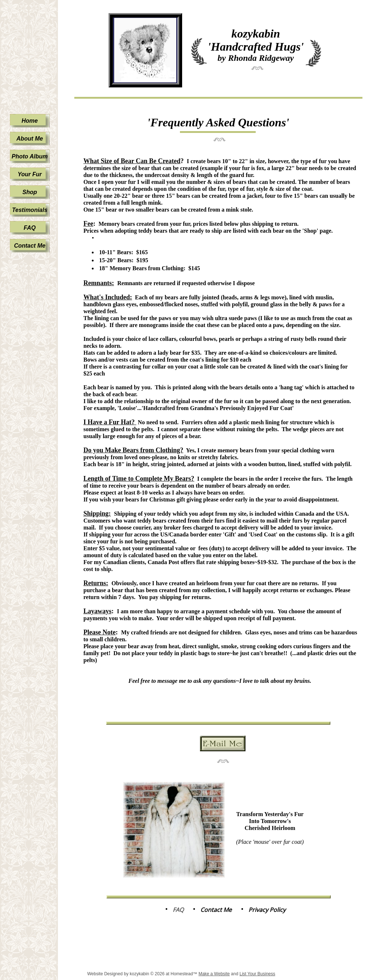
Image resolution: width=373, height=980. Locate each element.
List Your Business (257, 974)
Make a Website (214, 974)
